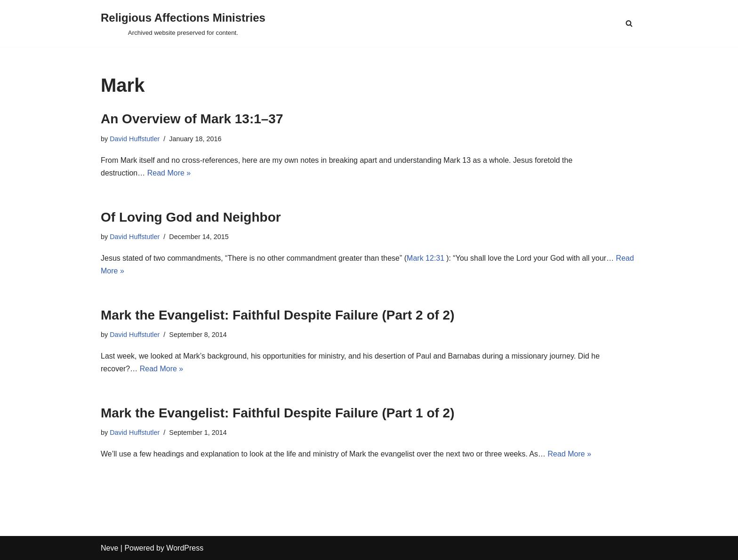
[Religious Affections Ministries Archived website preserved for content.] (183, 23)
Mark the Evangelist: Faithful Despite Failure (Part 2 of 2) (278, 315)
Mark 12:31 (425, 258)
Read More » (169, 173)
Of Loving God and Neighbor (191, 217)
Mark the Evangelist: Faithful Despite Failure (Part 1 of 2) (278, 413)
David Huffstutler (135, 139)
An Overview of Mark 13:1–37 (192, 119)
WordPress (185, 548)
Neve (109, 548)
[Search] (629, 23)
